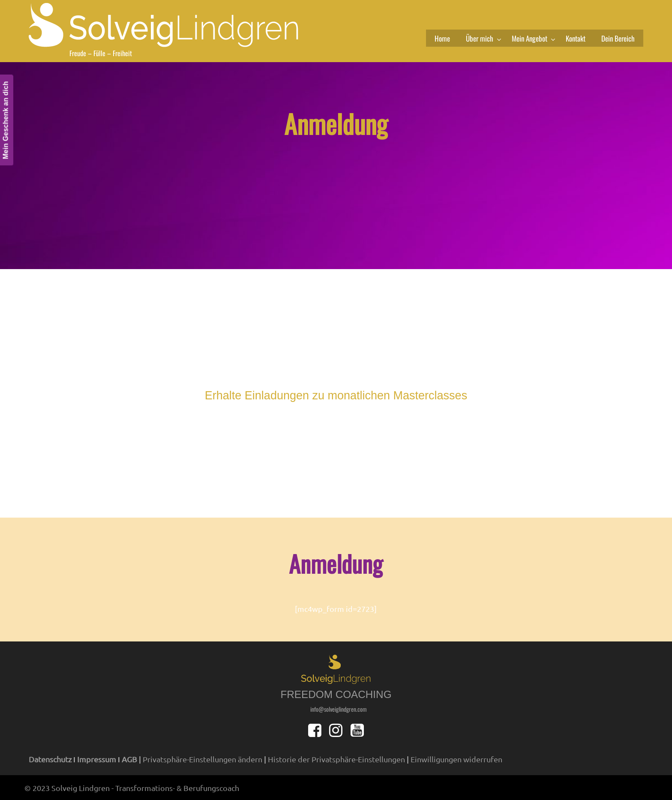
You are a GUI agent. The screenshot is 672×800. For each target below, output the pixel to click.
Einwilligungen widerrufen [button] (456, 759)
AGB (129, 759)
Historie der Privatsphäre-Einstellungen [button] (336, 759)
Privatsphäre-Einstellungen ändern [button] (202, 759)
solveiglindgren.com (168, 25)
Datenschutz (50, 759)
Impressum (97, 759)
